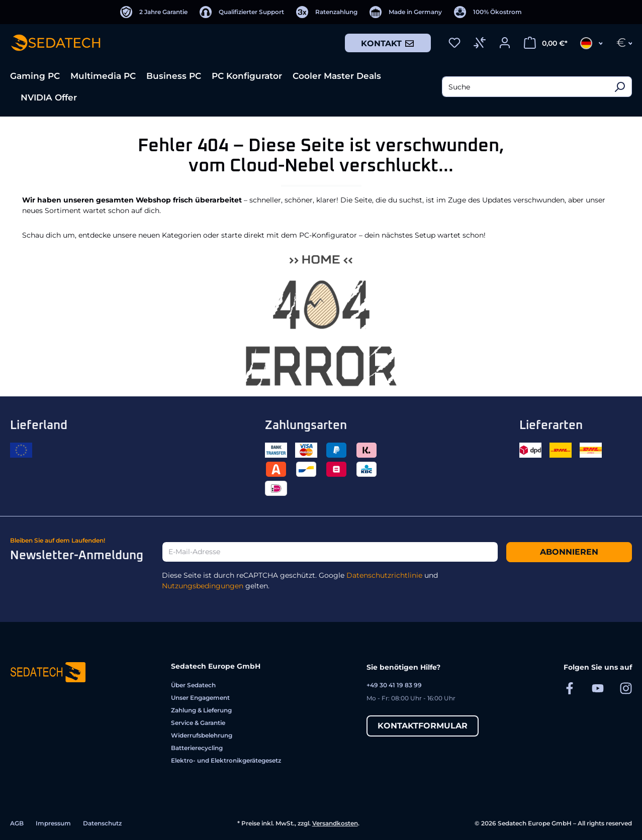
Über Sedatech (193, 685)
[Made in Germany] (406, 12)
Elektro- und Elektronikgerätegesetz (226, 760)
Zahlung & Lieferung (201, 710)
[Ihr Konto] (505, 43)
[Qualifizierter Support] (242, 12)
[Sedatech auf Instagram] (626, 688)
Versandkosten (335, 823)
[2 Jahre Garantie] (154, 12)
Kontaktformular (423, 726)
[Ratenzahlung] (327, 12)
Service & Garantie (198, 723)
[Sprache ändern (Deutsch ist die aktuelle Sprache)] (588, 43)
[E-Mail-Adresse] (330, 552)
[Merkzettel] (454, 43)
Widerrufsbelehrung (202, 735)
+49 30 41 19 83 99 (394, 685)
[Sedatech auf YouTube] (598, 688)
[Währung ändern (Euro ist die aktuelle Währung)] (621, 43)
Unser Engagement (200, 698)
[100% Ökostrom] (488, 12)
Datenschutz (102, 823)
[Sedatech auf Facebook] (570, 688)
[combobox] (525, 87)
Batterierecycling (197, 748)
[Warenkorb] (546, 43)
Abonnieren (569, 552)
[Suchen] (620, 87)
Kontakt (388, 43)
